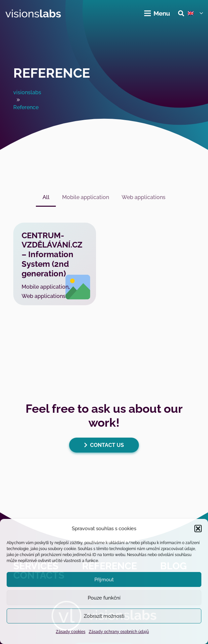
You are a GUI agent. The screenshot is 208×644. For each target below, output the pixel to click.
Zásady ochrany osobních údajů (119, 632)
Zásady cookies (71, 632)
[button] (198, 529)
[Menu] (157, 13)
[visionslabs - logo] (33, 13)
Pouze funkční (104, 598)
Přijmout (104, 580)
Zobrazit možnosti (104, 616)
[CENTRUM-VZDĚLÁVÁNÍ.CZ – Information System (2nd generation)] (55, 264)
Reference (52, 73)
